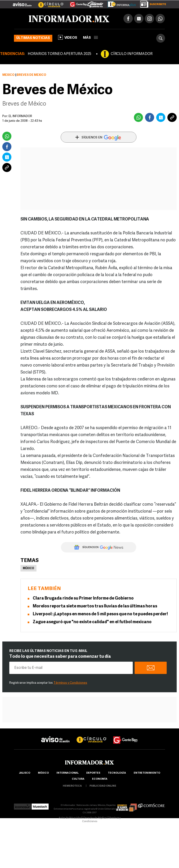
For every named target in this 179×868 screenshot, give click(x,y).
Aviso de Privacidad (70, 818)
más (90, 38)
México (8, 75)
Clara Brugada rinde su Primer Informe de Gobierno (83, 598)
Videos (68, 37)
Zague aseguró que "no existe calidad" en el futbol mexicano (92, 622)
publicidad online (103, 786)
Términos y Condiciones (70, 683)
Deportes (93, 773)
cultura (78, 779)
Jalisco (25, 773)
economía (100, 779)
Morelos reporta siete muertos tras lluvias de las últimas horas (95, 606)
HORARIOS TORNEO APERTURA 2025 (59, 54)
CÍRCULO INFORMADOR (132, 54)
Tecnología (117, 773)
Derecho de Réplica (95, 818)
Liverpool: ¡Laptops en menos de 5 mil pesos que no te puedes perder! (100, 614)
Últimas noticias (33, 38)
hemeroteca (72, 786)
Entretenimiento (147, 773)
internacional (68, 773)
